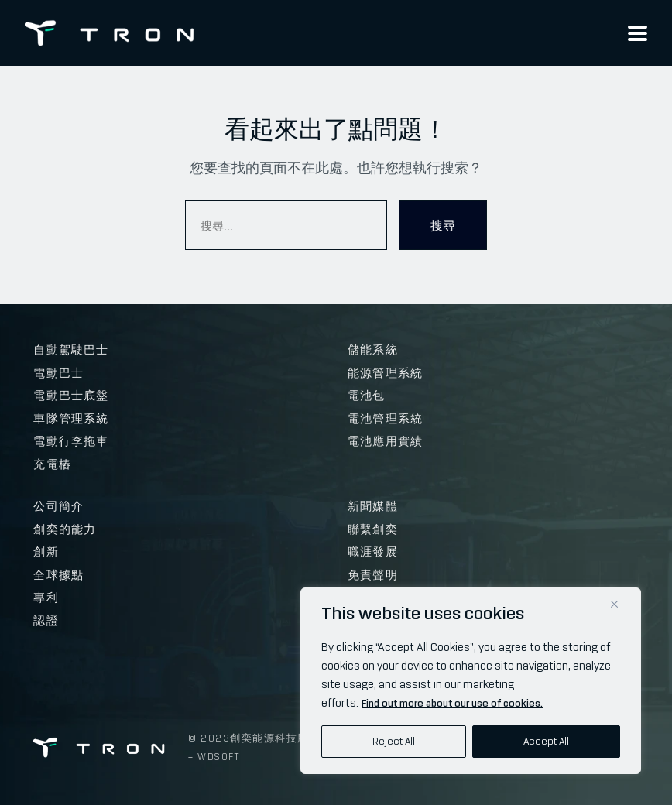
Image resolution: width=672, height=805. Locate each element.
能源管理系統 (385, 373)
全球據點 (58, 575)
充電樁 (52, 464)
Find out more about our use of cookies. (452, 703)
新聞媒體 (373, 506)
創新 (46, 552)
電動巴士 (58, 373)
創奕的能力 (65, 529)
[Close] (614, 604)
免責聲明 (373, 575)
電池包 (367, 396)
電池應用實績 (385, 441)
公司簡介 (58, 506)
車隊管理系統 (71, 419)
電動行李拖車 (71, 441)
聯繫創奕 (373, 529)
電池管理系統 (385, 419)
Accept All (546, 741)
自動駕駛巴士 (71, 350)
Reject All (394, 741)
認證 (46, 621)
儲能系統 (373, 350)
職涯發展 (373, 552)
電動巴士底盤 (71, 396)
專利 (46, 598)
